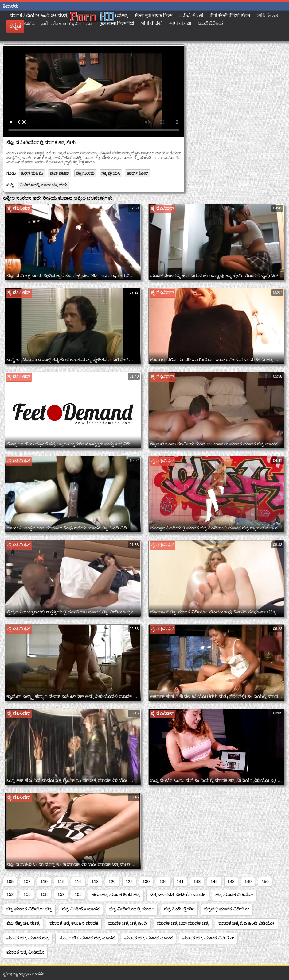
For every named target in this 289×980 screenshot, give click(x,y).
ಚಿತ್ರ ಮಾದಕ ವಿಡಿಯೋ (234, 894)
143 (197, 882)
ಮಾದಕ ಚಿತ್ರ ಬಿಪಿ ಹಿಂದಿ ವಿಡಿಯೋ (247, 923)
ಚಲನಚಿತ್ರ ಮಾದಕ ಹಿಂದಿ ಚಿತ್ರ (116, 894)
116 (78, 882)
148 (231, 882)
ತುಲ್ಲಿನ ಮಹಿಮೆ (32, 173)
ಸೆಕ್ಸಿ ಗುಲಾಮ (85, 173)
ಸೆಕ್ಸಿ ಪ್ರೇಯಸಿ (111, 173)
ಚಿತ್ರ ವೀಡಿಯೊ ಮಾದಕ (81, 909)
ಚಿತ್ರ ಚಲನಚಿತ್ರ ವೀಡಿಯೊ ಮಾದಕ (178, 894)
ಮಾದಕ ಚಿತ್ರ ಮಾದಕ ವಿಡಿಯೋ (208, 938)
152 (10, 894)
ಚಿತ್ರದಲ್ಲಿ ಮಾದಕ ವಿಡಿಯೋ (227, 909)
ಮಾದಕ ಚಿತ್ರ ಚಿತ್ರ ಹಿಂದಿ (128, 923)
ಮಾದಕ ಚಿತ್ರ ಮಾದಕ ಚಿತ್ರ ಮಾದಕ (87, 938)
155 (27, 894)
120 (112, 882)
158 (44, 894)
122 (129, 882)
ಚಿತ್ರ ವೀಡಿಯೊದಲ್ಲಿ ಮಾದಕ (132, 909)
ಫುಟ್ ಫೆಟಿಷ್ (59, 173)
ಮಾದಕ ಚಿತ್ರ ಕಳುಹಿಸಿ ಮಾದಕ (74, 923)
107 (27, 882)
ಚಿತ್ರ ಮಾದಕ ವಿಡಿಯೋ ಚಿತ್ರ (29, 909)
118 (95, 882)
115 (61, 882)
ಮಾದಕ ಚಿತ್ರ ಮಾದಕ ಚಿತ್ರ (28, 938)
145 (214, 882)
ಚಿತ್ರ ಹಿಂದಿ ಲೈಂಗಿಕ (179, 909)
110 (44, 882)
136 (163, 882)
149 (248, 882)
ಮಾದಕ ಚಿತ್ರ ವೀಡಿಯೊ (25, 952)
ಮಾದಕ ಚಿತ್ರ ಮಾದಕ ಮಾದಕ (148, 938)
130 (146, 882)
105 (10, 882)
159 (61, 894)
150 (265, 882)
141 (180, 882)
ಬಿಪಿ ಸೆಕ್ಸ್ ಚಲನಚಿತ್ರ (23, 923)
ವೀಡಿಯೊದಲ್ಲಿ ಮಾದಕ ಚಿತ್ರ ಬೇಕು (43, 185)
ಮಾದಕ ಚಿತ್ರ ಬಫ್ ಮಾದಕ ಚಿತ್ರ (183, 923)
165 (78, 894)
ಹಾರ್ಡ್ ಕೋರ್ (138, 173)
